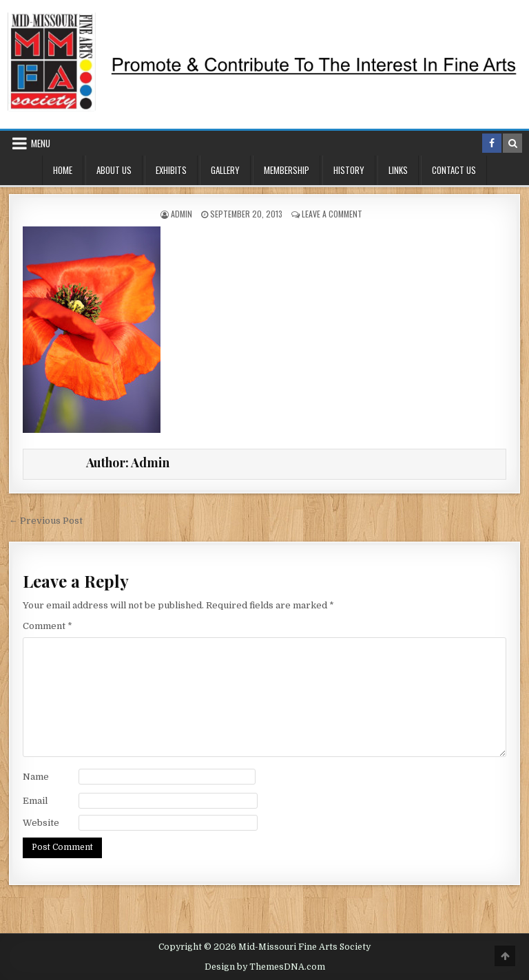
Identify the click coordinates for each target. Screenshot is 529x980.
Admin (181, 214)
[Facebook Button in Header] (492, 143)
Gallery (225, 170)
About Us (114, 170)
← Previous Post (46, 521)
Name (36, 777)
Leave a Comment (332, 214)
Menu (41, 143)
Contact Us (454, 170)
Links (398, 170)
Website (41, 823)
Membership (287, 170)
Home (63, 170)
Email (35, 801)
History (349, 170)
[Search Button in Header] (512, 143)
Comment (48, 626)
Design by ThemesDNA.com (265, 967)
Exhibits (171, 170)
